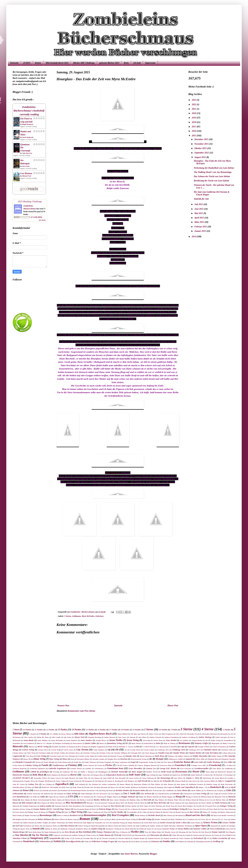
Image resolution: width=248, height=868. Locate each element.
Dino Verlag (54, 759)
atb (206, 740)
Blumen (32, 747)
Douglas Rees (112, 759)
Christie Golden (59, 753)
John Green (193, 781)
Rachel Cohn (168, 812)
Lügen (51, 797)
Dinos (65, 759)
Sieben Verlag (83, 826)
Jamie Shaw (83, 778)
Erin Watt (167, 762)
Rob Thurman (30, 819)
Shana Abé (39, 826)
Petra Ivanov (20, 812)
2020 (194, 113)
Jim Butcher (100, 781)
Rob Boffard (17, 819)
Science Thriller (229, 823)
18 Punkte (125, 730)
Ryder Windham (176, 819)
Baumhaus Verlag (114, 743)
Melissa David (191, 800)
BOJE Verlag (43, 747)
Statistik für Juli (201, 199)
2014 (194, 237)
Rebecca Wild (62, 815)
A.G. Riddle (54, 734)
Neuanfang (89, 806)
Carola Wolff (56, 750)
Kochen (36, 790)
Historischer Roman (21, 775)
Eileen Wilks (200, 759)
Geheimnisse (99, 768)
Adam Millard (123, 734)
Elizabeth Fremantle (23, 762)
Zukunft (190, 841)
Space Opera (201, 826)
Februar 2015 (201, 227)
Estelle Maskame (214, 762)
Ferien (100, 765)
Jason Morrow (131, 854)
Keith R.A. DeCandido (50, 787)
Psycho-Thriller (117, 812)
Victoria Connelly (108, 838)
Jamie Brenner (70, 778)
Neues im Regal (102, 806)
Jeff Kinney (207, 778)
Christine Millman (121, 753)
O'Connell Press (211, 806)
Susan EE (150, 829)
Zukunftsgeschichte (203, 841)
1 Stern (16, 730)
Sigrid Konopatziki (98, 826)
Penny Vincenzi (194, 809)
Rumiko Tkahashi (161, 819)
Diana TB (27, 759)
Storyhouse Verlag (112, 829)
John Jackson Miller (207, 781)
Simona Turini (113, 826)
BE (127, 743)
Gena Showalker (135, 768)
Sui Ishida (140, 829)
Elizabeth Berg (213, 759)
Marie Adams (57, 800)
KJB (226, 787)
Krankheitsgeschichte (79, 790)
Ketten (38, 63)
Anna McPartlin (57, 740)
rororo (102, 819)
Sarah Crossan (166, 823)
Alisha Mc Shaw (43, 737)
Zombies (166, 841)
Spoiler (223, 826)
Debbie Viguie (216, 756)
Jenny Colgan (61, 781)
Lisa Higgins (116, 794)
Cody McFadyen (212, 753)
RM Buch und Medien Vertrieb (222, 815)
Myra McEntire (113, 473)
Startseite (14, 63)
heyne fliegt (210, 772)
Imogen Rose (98, 775)
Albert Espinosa (167, 734)
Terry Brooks (70, 832)
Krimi (111, 790)
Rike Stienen (168, 815)
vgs (98, 838)
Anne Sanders (86, 740)
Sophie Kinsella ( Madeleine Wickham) (178, 826)
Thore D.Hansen (121, 832)
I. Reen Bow (86, 775)
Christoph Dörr (136, 753)
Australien (16, 743)
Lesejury (220, 790)
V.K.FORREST (227, 835)
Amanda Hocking (94, 737)
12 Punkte (50, 730)
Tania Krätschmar (35, 832)
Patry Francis (120, 809)
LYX (71, 796)
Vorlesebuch (198, 838)
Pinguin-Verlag (55, 812)
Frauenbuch (180, 765)
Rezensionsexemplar (95, 815)
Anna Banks (29, 740)
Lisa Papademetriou (162, 794)
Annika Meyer (101, 740)
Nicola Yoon (170, 806)
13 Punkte (62, 730)
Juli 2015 (199, 204)
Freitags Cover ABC (198, 765)
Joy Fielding (47, 784)
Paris (94, 809)
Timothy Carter (170, 832)
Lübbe (42, 797)
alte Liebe (67, 737)
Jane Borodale (120, 778)
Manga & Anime (192, 797)
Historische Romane (225, 772)
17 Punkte (113, 730)
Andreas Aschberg (188, 737)
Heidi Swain (166, 772)
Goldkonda (229, 768)
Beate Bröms (136, 743)
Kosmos (55, 790)
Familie (45, 765)
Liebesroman (18, 794)
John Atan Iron (27, 153)
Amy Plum (142, 737)
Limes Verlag (72, 794)
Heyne (196, 772)
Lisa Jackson (146, 794)
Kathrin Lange (212, 784)
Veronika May (88, 838)
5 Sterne (68, 616)
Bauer (102, 743)
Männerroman (206, 797)
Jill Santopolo (87, 781)
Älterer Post (173, 706)
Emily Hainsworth (64, 762)
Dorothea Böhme (83, 759)
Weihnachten (45, 841)
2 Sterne (149, 729)
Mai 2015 (199, 213)
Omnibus (16, 809)
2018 (194, 122)
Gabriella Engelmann (57, 768)
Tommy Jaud (217, 832)
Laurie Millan (196, 790)
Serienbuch (27, 826)
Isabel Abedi (195, 775)
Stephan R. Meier (51, 829)
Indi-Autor (135, 775)
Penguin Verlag (146, 809)
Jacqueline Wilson (40, 778)
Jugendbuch (62, 784)
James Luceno (56, 778)
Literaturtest (188, 794)
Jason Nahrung (148, 778)
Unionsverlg (197, 835)
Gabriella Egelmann (38, 768)
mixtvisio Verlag (107, 803)
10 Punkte (27, 730)
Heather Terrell (152, 772)
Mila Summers (28, 803)
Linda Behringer (87, 794)
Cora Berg (29, 756)
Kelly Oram (77, 787)
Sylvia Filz (229, 829)
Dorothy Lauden (98, 759)
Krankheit (64, 790)
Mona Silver (120, 803)
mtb (149, 803)
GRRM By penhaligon (40, 772)
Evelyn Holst (17, 765)
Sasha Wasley (195, 823)
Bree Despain (83, 747)
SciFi (18, 826)
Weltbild (57, 841)
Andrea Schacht (155, 737)
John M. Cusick (19, 784)
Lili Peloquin (58, 794)
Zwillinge (217, 841)
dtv (151, 759)
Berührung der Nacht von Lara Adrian (212, 181)
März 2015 (199, 222)
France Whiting (128, 765)
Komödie (45, 790)
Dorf (72, 759)
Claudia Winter (179, 753)
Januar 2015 (200, 231)
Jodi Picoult (142, 781)
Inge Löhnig (151, 775)
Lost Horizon (26, 173)
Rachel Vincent (181, 812)
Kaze (36, 787)
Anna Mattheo (43, 740)
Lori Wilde (33, 797)
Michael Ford (27, 176)
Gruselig (56, 772)
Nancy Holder (206, 803)
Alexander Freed (193, 734)
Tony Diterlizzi (22, 835)
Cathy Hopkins (99, 750)
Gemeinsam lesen (115, 768)
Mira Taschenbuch (74, 803)
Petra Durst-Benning (228, 809)
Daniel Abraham (146, 756)
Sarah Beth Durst (151, 823)
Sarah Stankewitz (28, 137)
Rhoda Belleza (140, 815)
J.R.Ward (216, 775)
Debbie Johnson (184, 756)
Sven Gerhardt (216, 829)
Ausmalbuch (228, 740)
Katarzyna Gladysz (141, 784)
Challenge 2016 (179, 750)
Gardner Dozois (76, 768)
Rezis (126, 63)
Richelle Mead (154, 815)
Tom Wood (205, 832)
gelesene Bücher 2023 (109, 63)
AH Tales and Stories (138, 734)
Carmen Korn (43, 750)
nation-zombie (46, 806)
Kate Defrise (156, 784)
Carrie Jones (68, 750)
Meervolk (147, 800)
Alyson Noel (79, 737)
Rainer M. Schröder (210, 812)
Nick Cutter (144, 806)
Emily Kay (78, 762)
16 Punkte (102, 730)
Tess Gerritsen (85, 832)
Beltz (158, 743)
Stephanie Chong (67, 829)
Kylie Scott (152, 790)
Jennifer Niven (30, 781)
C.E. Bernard (161, 747)
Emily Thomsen (90, 762)
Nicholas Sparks (131, 806)
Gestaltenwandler (201, 768)
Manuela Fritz (220, 797)
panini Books (84, 809)
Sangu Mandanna (134, 823)
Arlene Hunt (158, 740)
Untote (217, 835)
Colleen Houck (227, 753)
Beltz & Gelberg (169, 743)
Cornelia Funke (55, 756)
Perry (204, 809)
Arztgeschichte (197, 740)
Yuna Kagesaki (123, 841)
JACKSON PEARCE (21, 778)
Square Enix (25, 829)
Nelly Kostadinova (75, 806)
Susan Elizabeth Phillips (166, 829)
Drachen (124, 759)
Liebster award (32, 794)
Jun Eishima (93, 784)
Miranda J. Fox (92, 803)
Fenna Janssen (88, 765)
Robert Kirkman (44, 819)
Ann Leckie (26, 166)
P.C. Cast (53, 809)
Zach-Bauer (136, 841)
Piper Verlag (77, 812)
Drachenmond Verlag (139, 759)
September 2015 (202, 153)
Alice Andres (29, 737)
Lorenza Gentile (227, 794)
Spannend (214, 826)
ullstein (166, 835)
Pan (75, 809)
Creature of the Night (86, 756)
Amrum (132, 737)
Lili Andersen (46, 794)
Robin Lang (72, 819)
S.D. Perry (202, 819)
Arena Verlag (133, 740)
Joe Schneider (165, 781)
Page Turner (65, 809)
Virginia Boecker (154, 838)
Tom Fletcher (193, 832)
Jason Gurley (134, 778)
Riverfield (179, 815)
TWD (116, 835)
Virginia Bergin (139, 838)
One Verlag (26, 809)
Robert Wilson (60, 819)
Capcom (191, 747)
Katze (29, 787)
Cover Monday (70, 756)
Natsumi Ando (60, 806)
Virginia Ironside (170, 838)
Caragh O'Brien (204, 747)
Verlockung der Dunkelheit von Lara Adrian (214, 168)
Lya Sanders (61, 797)
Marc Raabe (25, 800)
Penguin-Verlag (161, 809)
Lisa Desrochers (102, 794)
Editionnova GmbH (176, 759)
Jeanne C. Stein (192, 778)
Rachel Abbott (155, 812)
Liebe (229, 790)
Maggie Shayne (112, 797)
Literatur (176, 794)
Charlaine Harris (210, 750)
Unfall (188, 835)
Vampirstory (37, 838)
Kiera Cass (115, 787)
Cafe (182, 747)
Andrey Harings (205, 737)
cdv (126, 750)
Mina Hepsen (42, 803)
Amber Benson (110, 737)
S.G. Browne (213, 819)
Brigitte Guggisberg (98, 747)
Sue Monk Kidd (128, 829)
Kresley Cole (94, 790)
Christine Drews (74, 753)
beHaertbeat (149, 743)
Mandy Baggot (167, 797)
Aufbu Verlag (216, 740)
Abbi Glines (79, 734)
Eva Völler (228, 762)
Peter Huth (213, 809)
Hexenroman (181, 772)
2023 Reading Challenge (30, 201)
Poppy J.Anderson (94, 812)
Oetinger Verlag (226, 806)
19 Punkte (137, 730)
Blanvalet (18, 746)
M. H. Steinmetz (85, 797)
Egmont (189, 759)
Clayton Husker (195, 753)
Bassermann (78, 743)
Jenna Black (219, 778)
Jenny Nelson (74, 781)
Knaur (26, 790)
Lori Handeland (19, 797)
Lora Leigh (214, 794)
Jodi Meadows (129, 781)
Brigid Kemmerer (28, 124)
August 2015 (200, 157)
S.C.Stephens (190, 819)
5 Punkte (227, 730)
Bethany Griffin (201, 743)
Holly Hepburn (52, 775)
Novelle (199, 806)
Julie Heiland (80, 784)
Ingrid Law (176, 775)
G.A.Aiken (229, 765)
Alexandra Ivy (225, 734)
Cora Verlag (41, 756)
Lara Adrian (182, 790)
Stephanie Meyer (82, 829)
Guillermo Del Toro (70, 772)
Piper (66, 812)
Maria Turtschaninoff (41, 800)
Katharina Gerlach (196, 784)
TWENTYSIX (127, 835)
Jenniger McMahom (45, 781)
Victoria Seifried (124, 838)
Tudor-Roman (105, 835)
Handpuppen (103, 772)
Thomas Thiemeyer (104, 832)
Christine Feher (105, 753)
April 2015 (199, 218)
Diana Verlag (39, 759)
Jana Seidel (107, 778)
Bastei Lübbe (91, 743)
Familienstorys (59, 765)
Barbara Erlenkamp (63, 743)
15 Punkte (90, 730)
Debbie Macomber (200, 756)
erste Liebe (199, 762)
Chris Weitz (31, 753)
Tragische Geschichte (61, 835)
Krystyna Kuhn (139, 790)
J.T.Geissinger (228, 775)
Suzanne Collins (200, 829)
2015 (194, 136)
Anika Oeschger (221, 737)
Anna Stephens (72, 740)
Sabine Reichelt (74, 823)
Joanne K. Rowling (114, 781)
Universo (208, 835)
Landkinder (170, 790)
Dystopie (160, 759)
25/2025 (27, 63)
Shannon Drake (51, 826)
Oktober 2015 (201, 148)
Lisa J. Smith (129, 793)
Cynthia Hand (102, 756)
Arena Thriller (116, 740)
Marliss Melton (100, 800)
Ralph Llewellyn (31, 815)
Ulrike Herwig (177, 835)
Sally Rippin (87, 823)
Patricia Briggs (105, 809)
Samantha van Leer (102, 823)
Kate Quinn (181, 784)
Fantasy (73, 765)
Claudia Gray (164, 753)
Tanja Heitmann (50, 832)
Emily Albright (49, 762)
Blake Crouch (228, 743)
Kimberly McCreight (164, 787)
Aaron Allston (66, 734)
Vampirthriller (55, 838)
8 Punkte (33, 734)
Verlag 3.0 (68, 838)
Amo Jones (122, 737)
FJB (118, 765)
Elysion (38, 762)
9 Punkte (43, 734)
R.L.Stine (143, 812)
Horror (74, 775)
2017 (194, 127)
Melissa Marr (221, 800)
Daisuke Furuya (116, 756)
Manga (179, 797)
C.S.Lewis (173, 747)
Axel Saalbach (28, 743)
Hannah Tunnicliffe (119, 772)
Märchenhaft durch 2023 (57, 63)
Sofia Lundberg (141, 826)
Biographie (216, 743)
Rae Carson (195, 812)
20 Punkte (163, 730)
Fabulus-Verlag (31, 765)
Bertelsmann (184, 743)
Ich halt (137, 63)
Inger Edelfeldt (164, 775)
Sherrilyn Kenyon (67, 826)
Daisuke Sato (131, 756)
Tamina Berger (19, 832)
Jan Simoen (95, 778)
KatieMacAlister (18, 787)
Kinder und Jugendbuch (185, 787)
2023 (194, 100)
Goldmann (76, 616)
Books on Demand (68, 747)
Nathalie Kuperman (30, 806)
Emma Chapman (105, 762)
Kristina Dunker (123, 790)
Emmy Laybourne (121, 762)
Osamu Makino (40, 809)
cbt (117, 750)
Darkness (171, 756)
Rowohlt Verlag (145, 819)
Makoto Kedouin (153, 797)
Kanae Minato (125, 784)
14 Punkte (77, 730)
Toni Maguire (230, 832)
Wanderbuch (29, 841)
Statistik (36, 829)
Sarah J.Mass (181, 823)
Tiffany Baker (156, 832)
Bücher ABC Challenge (84, 63)
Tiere (147, 832)
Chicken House (18, 753)
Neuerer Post (63, 706)
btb (138, 747)
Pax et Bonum (133, 809)
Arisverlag (146, 740)
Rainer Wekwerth (227, 812)
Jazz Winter (178, 778)
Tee (60, 832)
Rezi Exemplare (121, 815)
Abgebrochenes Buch (100, 734)
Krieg (104, 790)
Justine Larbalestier (109, 784)
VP (208, 838)
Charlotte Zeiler (227, 750)
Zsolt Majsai (180, 841)
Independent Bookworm (116, 775)
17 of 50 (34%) (36, 217)
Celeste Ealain (149, 750)
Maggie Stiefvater (128, 797)
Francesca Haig (166, 765)
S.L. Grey (224, 819)
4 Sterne (208, 729)
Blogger (153, 854)
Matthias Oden (135, 800)
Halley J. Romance (88, 772)
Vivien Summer (185, 838)
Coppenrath (17, 756)
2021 (194, 109)
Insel (185, 775)
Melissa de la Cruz (206, 800)
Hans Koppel (137, 772)
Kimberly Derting (147, 787)
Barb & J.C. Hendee (45, 743)
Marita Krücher (71, 800)
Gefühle (88, 768)
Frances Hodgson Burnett (147, 765)
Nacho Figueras (176, 803)
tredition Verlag (77, 835)
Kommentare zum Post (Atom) (82, 711)
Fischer (109, 765)
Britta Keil (112, 747)
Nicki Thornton (157, 806)
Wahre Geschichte (220, 838)
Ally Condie (56, 737)
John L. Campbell (225, 781)
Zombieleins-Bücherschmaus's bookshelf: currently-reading (29, 111)
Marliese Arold (85, 800)
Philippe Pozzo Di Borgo (36, 812)
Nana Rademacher (191, 803)
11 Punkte (39, 730)
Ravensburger (46, 815)
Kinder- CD (203, 787)
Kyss (161, 790)
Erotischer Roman (182, 762)
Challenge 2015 (163, 750)
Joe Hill (154, 781)
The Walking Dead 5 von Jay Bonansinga (213, 172)
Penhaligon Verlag (177, 809)
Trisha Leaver (91, 835)
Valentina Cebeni (20, 838)
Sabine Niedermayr (58, 823)
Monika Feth (132, 803)
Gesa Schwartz (186, 768)
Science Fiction (210, 823)
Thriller (135, 832)
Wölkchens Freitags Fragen (103, 841)
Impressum (150, 63)
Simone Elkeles (127, 826)
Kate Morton (169, 784)
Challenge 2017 (194, 750)
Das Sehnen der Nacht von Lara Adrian (212, 176)
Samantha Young (118, 823)
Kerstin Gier (89, 787)
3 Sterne (187, 729)
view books (42, 220)
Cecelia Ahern (135, 750)
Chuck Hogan (150, 753)
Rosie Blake (111, 819)
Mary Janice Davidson (118, 800)
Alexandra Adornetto (210, 734)
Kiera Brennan (102, 787)
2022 (194, 104)
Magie (141, 797)
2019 (194, 118)
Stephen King (97, 829)
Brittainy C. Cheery (126, 747)
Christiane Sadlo (44, 753)
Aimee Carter (154, 734)
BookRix (55, 747)
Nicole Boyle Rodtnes (185, 806)
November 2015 (202, 144)
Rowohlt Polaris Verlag (127, 819)
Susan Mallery (184, 829)
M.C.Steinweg (99, 797)
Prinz (106, 812)
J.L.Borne (206, 775)
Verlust (78, 838)
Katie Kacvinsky (227, 784)
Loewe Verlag (201, 794)
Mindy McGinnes (56, 803)
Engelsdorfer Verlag (146, 762)
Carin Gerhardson (219, 747)
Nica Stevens (116, 806)
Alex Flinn (180, 734)
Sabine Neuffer (43, 823)
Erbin (159, 762)
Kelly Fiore (66, 787)
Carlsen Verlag (28, 750)
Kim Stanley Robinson (130, 787)
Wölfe (86, 841)
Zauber (146, 841)
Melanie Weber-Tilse (175, 800)
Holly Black (38, 775)
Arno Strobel (171, 740)
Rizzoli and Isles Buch (196, 815)
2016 (194, 131)
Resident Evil (75, 815)
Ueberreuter (154, 835)
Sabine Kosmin (28, 823)
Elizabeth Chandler (228, 759)
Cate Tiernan (82, 750)
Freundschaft (215, 765)
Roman (85, 819)
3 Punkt (174, 730)
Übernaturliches (140, 835)
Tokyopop (182, 832)
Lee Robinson (209, 790)
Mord (142, 803)
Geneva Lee (151, 768)
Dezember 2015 (202, 139)
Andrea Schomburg (171, 737)
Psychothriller (132, 812)
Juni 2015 (199, 209)
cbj (109, 750)
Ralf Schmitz (17, 815)
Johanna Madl (180, 781)
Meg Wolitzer (159, 800)
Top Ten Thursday (40, 835)
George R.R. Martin (168, 768)
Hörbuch (64, 775)
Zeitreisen (100, 616)
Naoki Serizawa (221, 803)
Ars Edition (184, 740)
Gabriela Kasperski (20, 768)
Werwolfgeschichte (73, 841)
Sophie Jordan (155, 826)
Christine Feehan (90, 753)
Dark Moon (160, 756)
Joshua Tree (33, 784)
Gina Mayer (217, 768)
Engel (133, 762)
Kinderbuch (216, 787)
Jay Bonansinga (164, 778)
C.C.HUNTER (148, 747)
